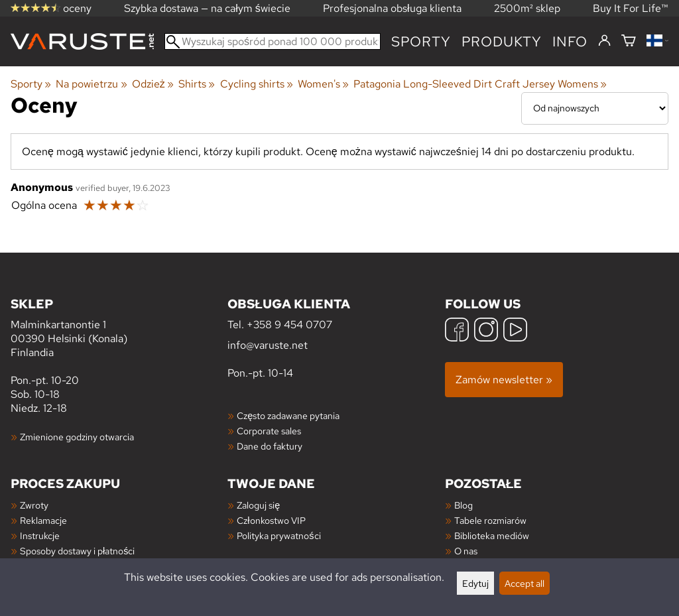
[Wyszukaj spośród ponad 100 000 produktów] (273, 41)
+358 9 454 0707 (289, 325)
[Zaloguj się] (604, 41)
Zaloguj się (258, 505)
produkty (502, 41)
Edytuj (475, 583)
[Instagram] (486, 331)
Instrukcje (40, 535)
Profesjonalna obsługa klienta (392, 8)
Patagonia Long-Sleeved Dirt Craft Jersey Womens (480, 84)
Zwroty (34, 505)
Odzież (153, 84)
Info (570, 41)
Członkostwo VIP (271, 520)
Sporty (421, 41)
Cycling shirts (257, 84)
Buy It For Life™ (631, 8)
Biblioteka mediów (492, 535)
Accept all (525, 583)
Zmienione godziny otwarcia (77, 437)
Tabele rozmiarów (490, 520)
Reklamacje (43, 520)
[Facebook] (457, 331)
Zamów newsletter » (504, 380)
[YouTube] (515, 331)
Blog (463, 505)
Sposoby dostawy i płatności (77, 551)
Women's (323, 84)
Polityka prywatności (278, 535)
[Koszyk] (629, 41)
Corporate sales (269, 431)
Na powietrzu (91, 84)
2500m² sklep (527, 8)
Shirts (197, 84)
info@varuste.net (268, 345)
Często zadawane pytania (288, 415)
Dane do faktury (270, 446)
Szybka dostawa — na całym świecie (207, 8)
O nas (466, 551)
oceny (51, 8)
